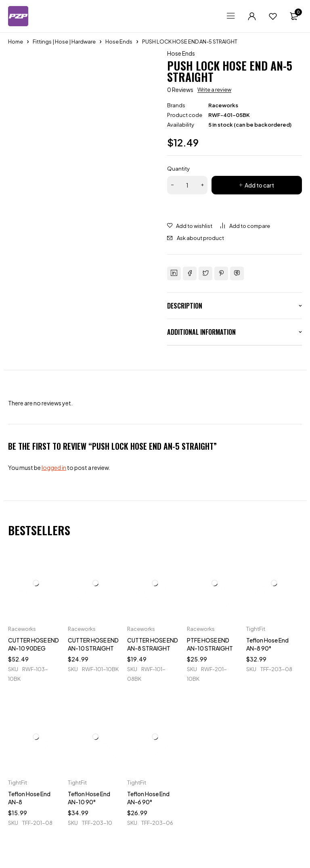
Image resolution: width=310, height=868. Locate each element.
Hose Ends (119, 42)
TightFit (256, 629)
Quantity (178, 169)
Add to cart (259, 185)
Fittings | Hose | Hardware (64, 42)
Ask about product (200, 238)
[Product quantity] (187, 185)
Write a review (214, 90)
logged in (54, 467)
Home (16, 42)
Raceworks (223, 105)
